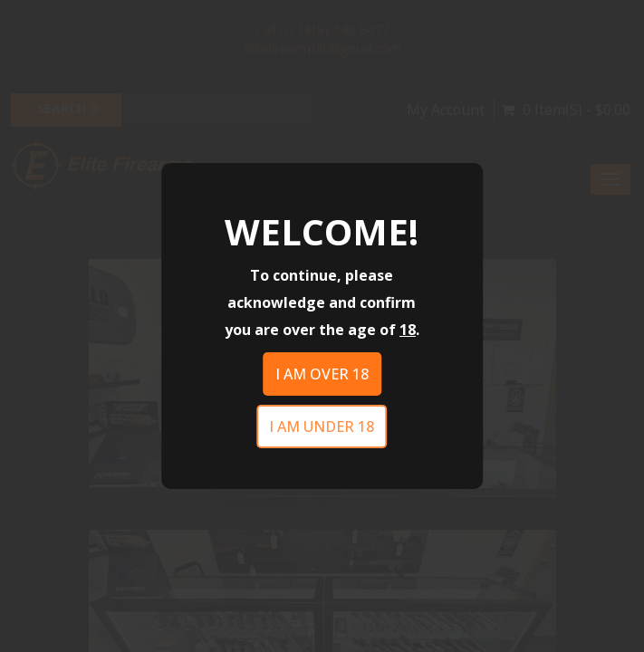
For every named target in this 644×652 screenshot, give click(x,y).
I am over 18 (322, 374)
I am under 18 (322, 427)
